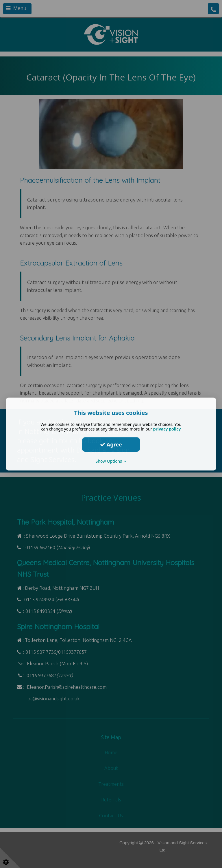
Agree (111, 444)
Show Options (111, 461)
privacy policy (167, 429)
